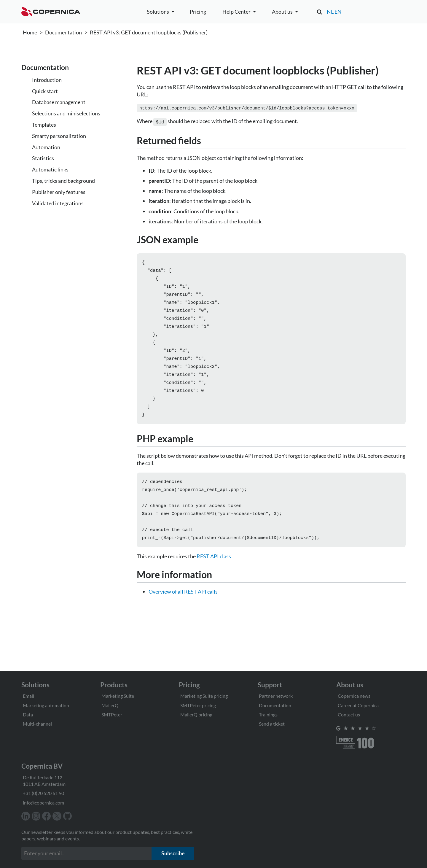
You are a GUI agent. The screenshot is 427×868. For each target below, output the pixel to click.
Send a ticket (272, 724)
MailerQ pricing (196, 714)
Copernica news (354, 696)
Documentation (63, 32)
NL (330, 12)
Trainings (268, 714)
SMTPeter (112, 714)
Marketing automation (46, 705)
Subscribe (173, 853)
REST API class (214, 572)
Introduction (47, 80)
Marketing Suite (118, 696)
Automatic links (50, 169)
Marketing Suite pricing (204, 696)
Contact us (349, 714)
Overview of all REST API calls (183, 607)
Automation (46, 147)
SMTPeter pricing (198, 705)
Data (28, 714)
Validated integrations (58, 203)
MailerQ (110, 705)
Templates (44, 125)
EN (338, 12)
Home (30, 32)
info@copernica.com (43, 803)
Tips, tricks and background (63, 181)
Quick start (45, 91)
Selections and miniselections (66, 113)
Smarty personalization (59, 136)
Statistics (43, 158)
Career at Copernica (358, 705)
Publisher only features (59, 192)
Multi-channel (37, 724)
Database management (59, 102)
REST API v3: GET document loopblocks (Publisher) (149, 32)
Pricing (198, 12)
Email (28, 696)
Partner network (276, 696)
